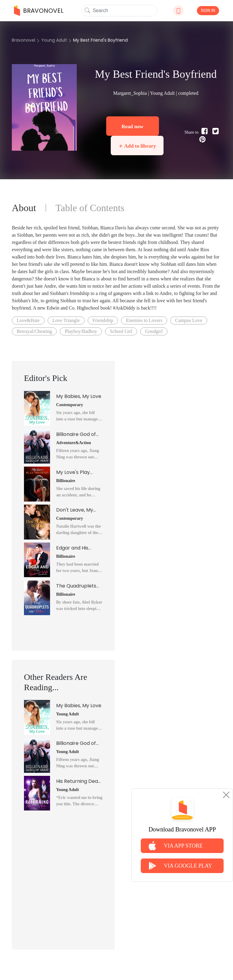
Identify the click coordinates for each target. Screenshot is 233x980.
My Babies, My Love (79, 396)
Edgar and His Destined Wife (73, 548)
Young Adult (54, 40)
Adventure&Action (74, 443)
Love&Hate (28, 320)
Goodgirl (154, 331)
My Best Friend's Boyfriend (100, 40)
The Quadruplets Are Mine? (76, 586)
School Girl (121, 331)
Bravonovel (24, 40)
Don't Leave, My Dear (75, 510)
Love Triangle (66, 320)
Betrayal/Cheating (34, 331)
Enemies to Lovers (144, 320)
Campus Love (189, 320)
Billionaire (66, 481)
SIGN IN (208, 10)
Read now (132, 127)
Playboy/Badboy (81, 331)
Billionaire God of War (76, 434)
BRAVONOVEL (39, 11)
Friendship (103, 320)
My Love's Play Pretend (73, 472)
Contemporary (70, 405)
